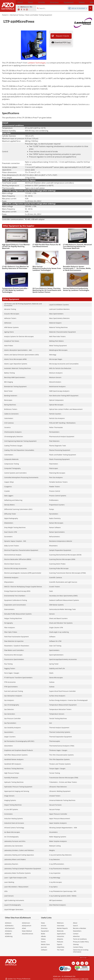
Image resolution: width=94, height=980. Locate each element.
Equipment (45, 931)
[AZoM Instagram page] (27, 10)
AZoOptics (8, 931)
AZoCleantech (10, 928)
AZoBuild (8, 934)
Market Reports (62, 928)
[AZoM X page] (24, 10)
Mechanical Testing (17, 15)
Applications (61, 934)
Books (43, 934)
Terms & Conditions (80, 939)
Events (43, 942)
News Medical (27, 931)
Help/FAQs (61, 947)
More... (90, 2)
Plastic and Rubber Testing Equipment (39, 15)
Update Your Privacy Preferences (18, 977)
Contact (76, 934)
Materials (60, 931)
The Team (60, 950)
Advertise (76, 936)
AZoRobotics (9, 926)
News (43, 923)
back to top (84, 958)
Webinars (60, 923)
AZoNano (8, 923)
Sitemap (76, 944)
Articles (44, 926)
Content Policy (78, 947)
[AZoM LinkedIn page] (19, 10)
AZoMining (9, 936)
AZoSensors (26, 923)
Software (44, 950)
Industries (61, 936)
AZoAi (24, 928)
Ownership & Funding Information (81, 951)
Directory (42, 2)
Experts (60, 944)
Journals (44, 947)
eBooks (43, 936)
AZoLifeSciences (28, 934)
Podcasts (60, 942)
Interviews (61, 926)
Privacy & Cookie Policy (81, 942)
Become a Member (80, 928)
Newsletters (77, 931)
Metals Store (45, 944)
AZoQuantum (27, 926)
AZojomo (60, 939)
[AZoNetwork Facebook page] (21, 10)
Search (75, 926)
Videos (43, 939)
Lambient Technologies (37, 63)
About (75, 923)
